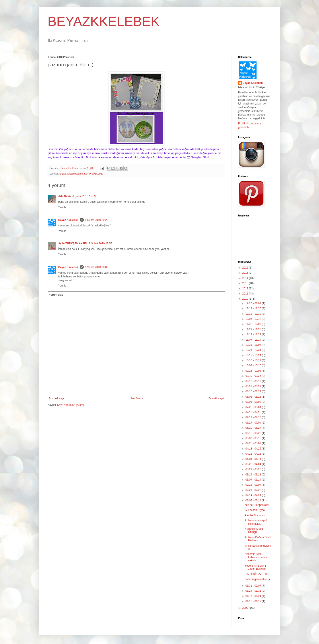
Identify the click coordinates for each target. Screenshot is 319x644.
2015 (246, 273)
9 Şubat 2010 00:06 (97, 267)
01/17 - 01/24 (254, 596)
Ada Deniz (65, 196)
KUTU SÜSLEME (93, 174)
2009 (246, 608)
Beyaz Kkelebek (68, 220)
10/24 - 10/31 (254, 350)
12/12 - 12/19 (254, 314)
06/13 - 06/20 (254, 433)
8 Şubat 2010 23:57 (100, 243)
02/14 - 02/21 (254, 495)
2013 (246, 283)
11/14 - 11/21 (254, 334)
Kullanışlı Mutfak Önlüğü (255, 530)
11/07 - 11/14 (254, 340)
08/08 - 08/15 (254, 397)
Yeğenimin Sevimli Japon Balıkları (256, 567)
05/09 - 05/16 (254, 438)
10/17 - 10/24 (254, 355)
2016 (246, 268)
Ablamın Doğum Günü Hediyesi (258, 539)
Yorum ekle (56, 295)
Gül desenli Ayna (255, 510)
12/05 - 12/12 (254, 319)
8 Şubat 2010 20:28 (97, 220)
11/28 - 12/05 (254, 324)
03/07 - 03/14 (254, 480)
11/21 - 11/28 (254, 329)
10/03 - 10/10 (254, 365)
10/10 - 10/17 (254, 360)
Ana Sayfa (137, 399)
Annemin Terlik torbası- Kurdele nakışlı (256, 557)
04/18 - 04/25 (254, 449)
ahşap (63, 174)
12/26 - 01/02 (254, 303)
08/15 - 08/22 (254, 391)
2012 (246, 289)
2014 (246, 278)
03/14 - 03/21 (254, 475)
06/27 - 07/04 (254, 423)
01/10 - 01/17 (254, 601)
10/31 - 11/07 (254, 345)
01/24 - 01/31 (254, 591)
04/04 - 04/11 (254, 459)
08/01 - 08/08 (254, 402)
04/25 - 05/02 (254, 443)
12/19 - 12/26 (254, 308)
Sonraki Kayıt (57, 399)
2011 (246, 294)
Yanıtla (62, 207)
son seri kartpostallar (257, 505)
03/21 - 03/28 (254, 469)
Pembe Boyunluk (255, 515)
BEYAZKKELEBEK (104, 21)
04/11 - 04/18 (254, 454)
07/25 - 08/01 (254, 407)
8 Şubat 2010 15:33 (84, 196)
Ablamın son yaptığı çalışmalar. (257, 522)
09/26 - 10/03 (254, 371)
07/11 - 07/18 (254, 417)
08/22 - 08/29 (254, 386)
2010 (246, 299)
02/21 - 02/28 (254, 490)
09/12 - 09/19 (254, 381)
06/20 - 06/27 (254, 428)
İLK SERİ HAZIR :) (256, 574)
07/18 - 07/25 (254, 412)
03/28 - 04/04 (254, 464)
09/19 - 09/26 (254, 376)
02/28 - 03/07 (254, 485)
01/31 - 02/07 (254, 586)
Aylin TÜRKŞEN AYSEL (73, 243)
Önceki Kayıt (216, 399)
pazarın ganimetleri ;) (257, 579)
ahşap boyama (75, 174)
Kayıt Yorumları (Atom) (71, 405)
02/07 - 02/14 (254, 501)
